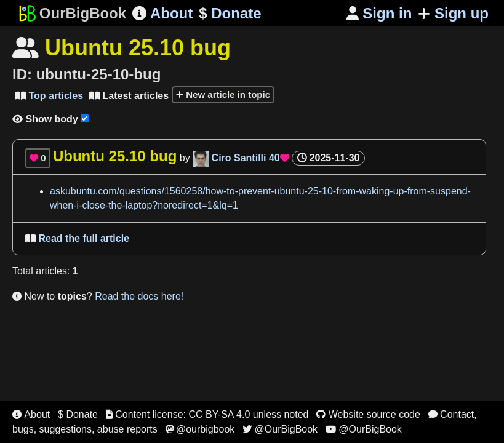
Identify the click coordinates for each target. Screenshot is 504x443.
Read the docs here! (139, 296)
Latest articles (129, 96)
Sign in (379, 13)
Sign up (453, 13)
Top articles (49, 96)
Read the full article (77, 238)
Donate (230, 14)
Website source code (368, 414)
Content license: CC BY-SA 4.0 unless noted (207, 414)
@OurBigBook (280, 429)
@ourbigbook (200, 429)
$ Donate (78, 414)
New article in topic (223, 94)
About (162, 13)
